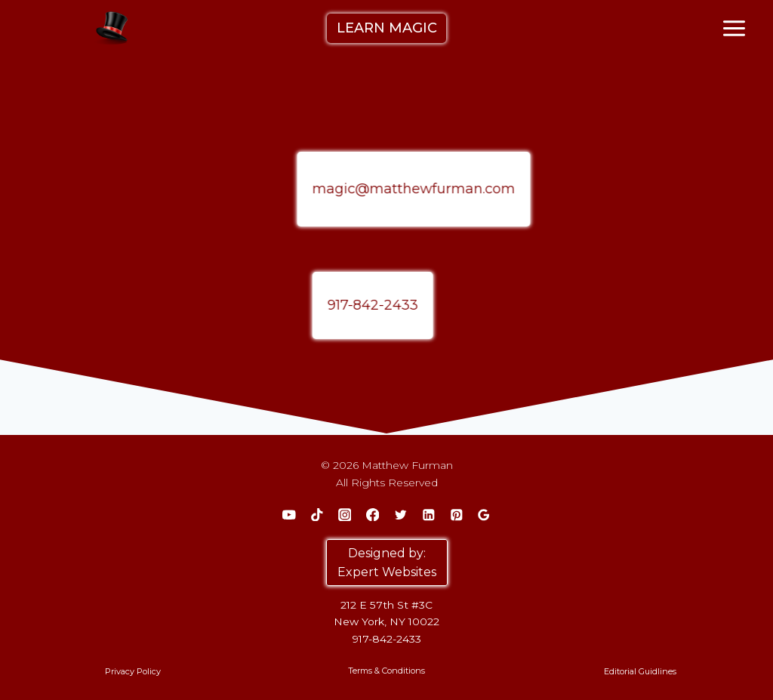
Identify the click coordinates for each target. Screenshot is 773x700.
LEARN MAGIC (387, 28)
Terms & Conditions (386, 671)
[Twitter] (400, 515)
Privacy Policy (133, 671)
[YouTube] (289, 515)
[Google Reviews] (484, 515)
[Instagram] (345, 515)
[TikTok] (317, 515)
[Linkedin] (428, 515)
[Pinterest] (456, 515)
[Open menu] (734, 28)
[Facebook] (373, 515)
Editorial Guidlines (640, 671)
